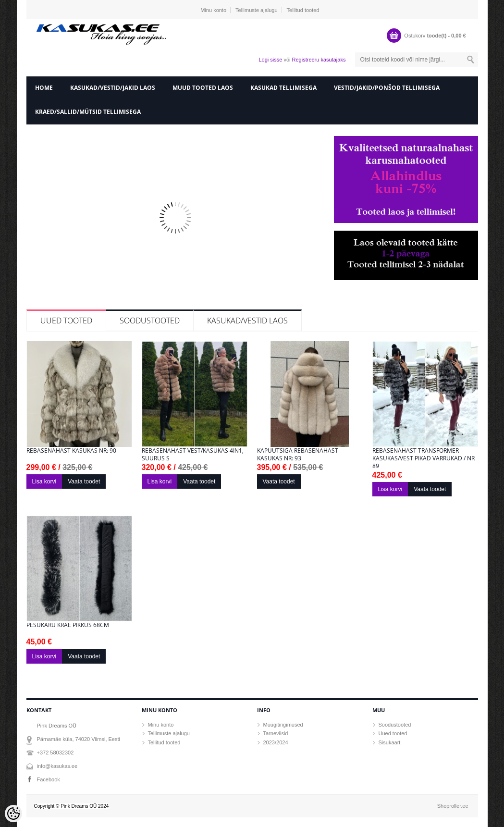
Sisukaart (390, 742)
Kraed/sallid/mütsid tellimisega (88, 112)
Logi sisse (270, 60)
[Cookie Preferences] (13, 814)
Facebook (49, 779)
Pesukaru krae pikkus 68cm (68, 625)
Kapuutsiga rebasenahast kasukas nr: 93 (298, 455)
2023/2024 (276, 742)
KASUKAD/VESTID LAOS (247, 321)
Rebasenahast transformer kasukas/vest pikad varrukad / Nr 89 (424, 458)
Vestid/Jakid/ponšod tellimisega (387, 88)
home (44, 88)
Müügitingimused (283, 725)
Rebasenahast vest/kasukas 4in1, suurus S (193, 455)
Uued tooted (66, 321)
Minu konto (213, 10)
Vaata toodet (84, 481)
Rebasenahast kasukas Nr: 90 (71, 451)
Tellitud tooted (303, 10)
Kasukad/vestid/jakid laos (113, 88)
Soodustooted (150, 321)
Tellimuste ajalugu (256, 10)
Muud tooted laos (203, 88)
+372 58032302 (55, 753)
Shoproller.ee (453, 806)
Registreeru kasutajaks (319, 60)
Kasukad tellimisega (283, 88)
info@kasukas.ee (57, 766)
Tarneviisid (276, 733)
